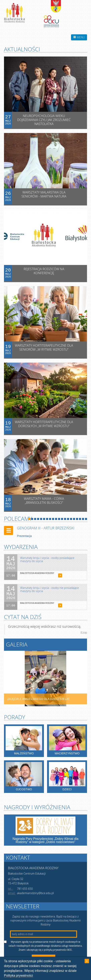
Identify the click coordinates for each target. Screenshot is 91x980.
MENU (79, 37)
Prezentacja (24, 536)
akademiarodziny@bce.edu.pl (35, 893)
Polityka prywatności (18, 976)
